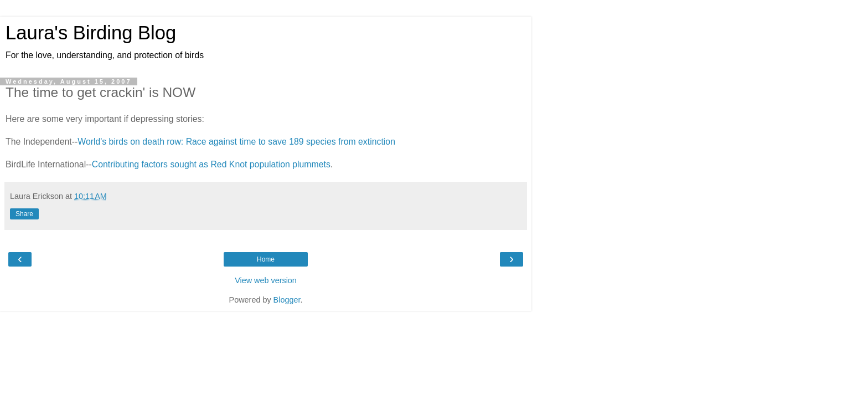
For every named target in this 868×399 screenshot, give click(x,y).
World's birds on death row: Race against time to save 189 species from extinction (236, 142)
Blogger (287, 300)
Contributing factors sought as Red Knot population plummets (211, 164)
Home (266, 259)
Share (24, 214)
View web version (266, 280)
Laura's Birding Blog (91, 33)
